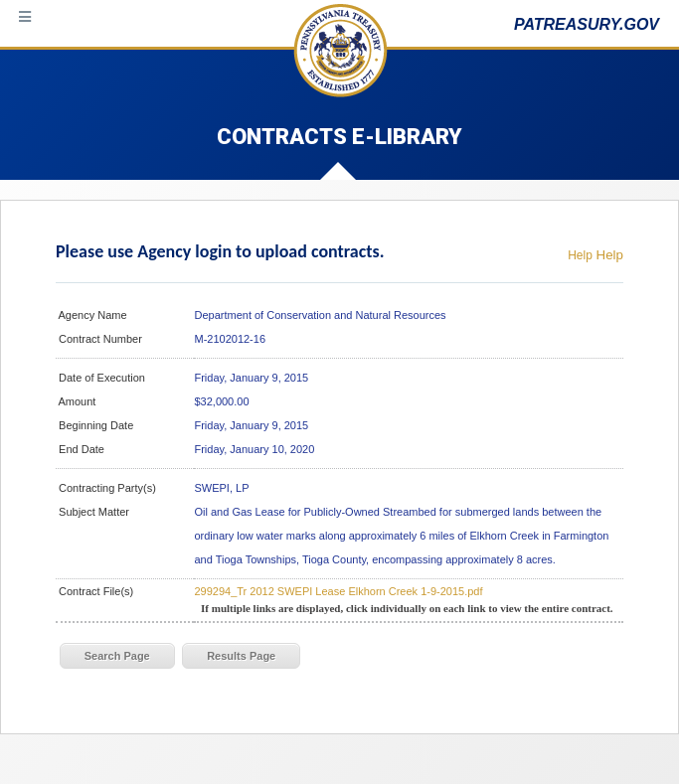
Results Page (241, 656)
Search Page (117, 656)
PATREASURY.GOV (587, 24)
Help (580, 255)
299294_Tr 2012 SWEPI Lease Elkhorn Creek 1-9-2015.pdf (338, 591)
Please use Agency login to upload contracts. (220, 251)
